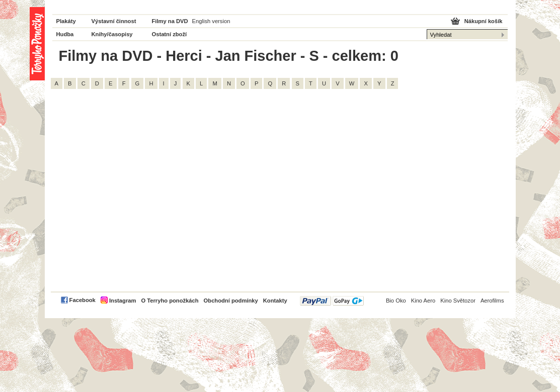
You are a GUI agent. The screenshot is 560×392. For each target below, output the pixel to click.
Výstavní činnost (114, 21)
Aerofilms (492, 301)
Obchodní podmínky (231, 301)
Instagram (123, 301)
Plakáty (66, 21)
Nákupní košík (484, 21)
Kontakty (275, 301)
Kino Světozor (458, 301)
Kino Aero (423, 301)
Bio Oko (396, 301)
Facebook (83, 300)
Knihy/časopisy (112, 34)
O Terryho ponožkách (170, 301)
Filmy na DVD (170, 21)
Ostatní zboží (170, 34)
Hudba (65, 34)
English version (211, 21)
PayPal (332, 301)
